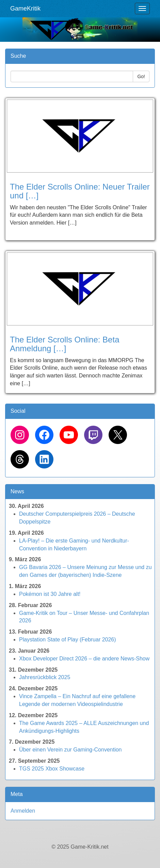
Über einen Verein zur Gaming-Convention (70, 750)
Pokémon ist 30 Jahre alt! (50, 594)
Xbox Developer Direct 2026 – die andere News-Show (84, 659)
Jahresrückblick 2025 (45, 677)
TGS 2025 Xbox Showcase (52, 769)
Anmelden (23, 811)
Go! (141, 76)
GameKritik (25, 8)
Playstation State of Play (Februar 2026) (68, 640)
